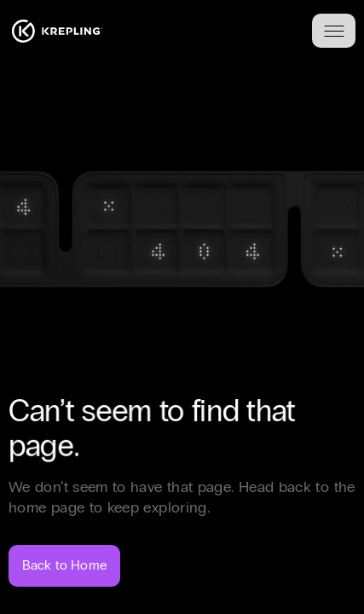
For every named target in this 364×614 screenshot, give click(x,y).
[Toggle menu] (334, 31)
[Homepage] (57, 31)
